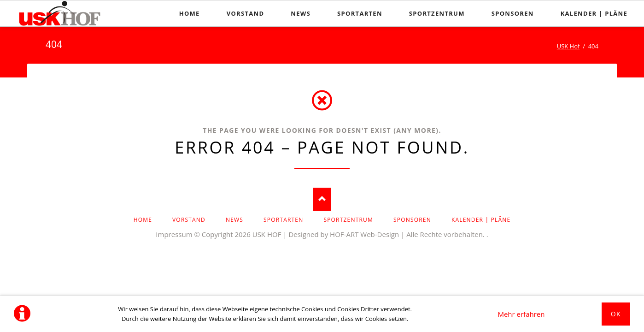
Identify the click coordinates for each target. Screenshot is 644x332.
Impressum (174, 234)
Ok (616, 314)
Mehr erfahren (521, 314)
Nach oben (322, 199)
